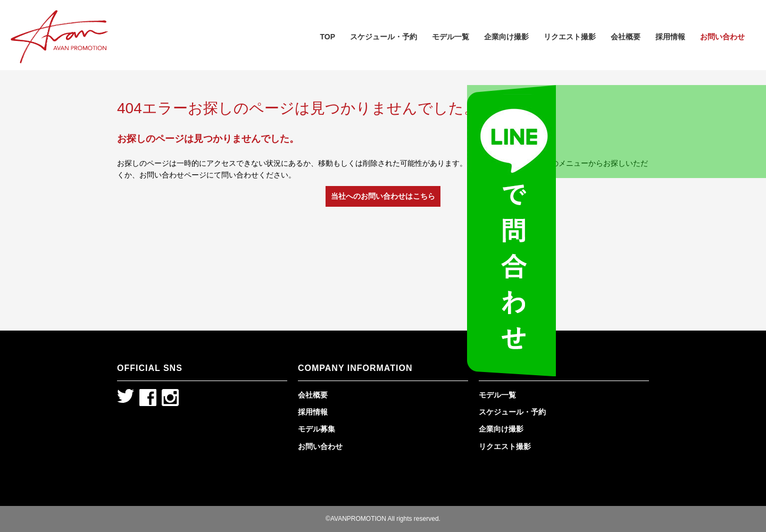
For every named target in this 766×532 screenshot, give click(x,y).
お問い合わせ (722, 37)
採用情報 (670, 37)
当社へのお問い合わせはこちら (383, 196)
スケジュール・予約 (384, 37)
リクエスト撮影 (570, 37)
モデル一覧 (451, 37)
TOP (327, 37)
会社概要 (626, 37)
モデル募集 (317, 429)
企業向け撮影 (506, 37)
